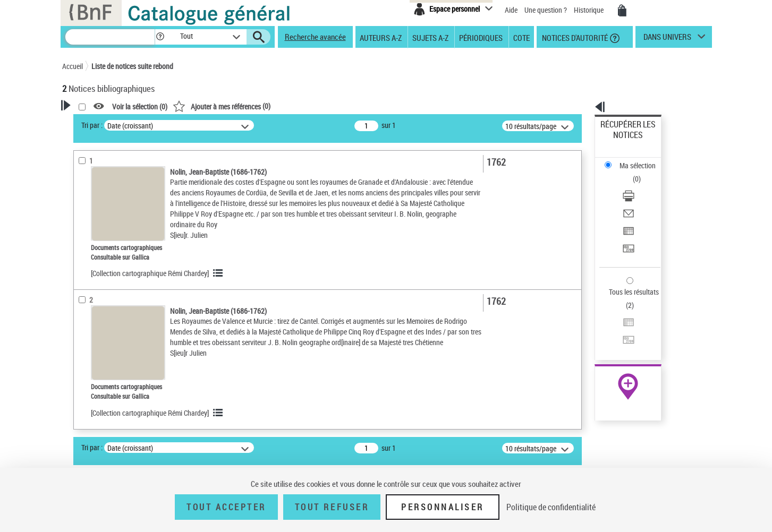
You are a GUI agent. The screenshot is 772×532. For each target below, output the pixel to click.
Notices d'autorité (574, 37)
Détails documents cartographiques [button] (104, 376)
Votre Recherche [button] (106, 123)
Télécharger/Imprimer (633, 160)
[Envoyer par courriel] (642, 173)
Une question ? (546, 10)
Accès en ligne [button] (96, 214)
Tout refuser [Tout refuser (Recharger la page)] (332, 507)
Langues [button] (87, 300)
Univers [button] (85, 353)
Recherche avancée (315, 37)
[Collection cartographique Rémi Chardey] (286, 294)
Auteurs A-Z (381, 37)
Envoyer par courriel (631, 172)
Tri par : (228, 125)
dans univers (667, 39)
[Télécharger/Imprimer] (642, 160)
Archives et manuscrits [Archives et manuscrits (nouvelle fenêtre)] (618, 325)
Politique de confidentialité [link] (551, 507)
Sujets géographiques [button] (109, 336)
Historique (589, 10)
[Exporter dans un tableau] (642, 185)
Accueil (73, 66)
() (358, 106)
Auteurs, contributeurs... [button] (113, 282)
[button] (160, 37)
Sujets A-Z (430, 37)
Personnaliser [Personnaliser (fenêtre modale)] (443, 507)
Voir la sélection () (276, 106)
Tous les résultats (627, 227)
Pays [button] (81, 414)
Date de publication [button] (105, 318)
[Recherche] (110, 37)
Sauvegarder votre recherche (129, 175)
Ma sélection (620, 141)
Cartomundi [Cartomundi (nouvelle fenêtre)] (603, 348)
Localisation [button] (93, 265)
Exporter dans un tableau (639, 185)
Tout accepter (226, 507)
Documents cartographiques (118, 249)
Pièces (87, 397)
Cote (521, 37)
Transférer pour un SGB (636, 198)
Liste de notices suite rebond (132, 66)
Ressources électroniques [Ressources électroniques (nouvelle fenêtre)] (622, 336)
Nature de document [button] (106, 232)
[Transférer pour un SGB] (642, 198)
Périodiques (481, 37)
